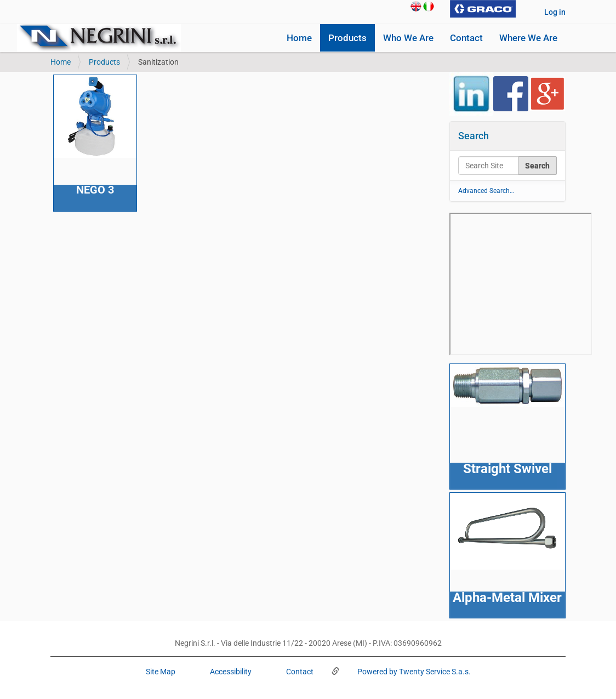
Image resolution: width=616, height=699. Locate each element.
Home (299, 38)
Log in (555, 12)
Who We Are (408, 38)
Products (347, 38)
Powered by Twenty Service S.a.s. (413, 672)
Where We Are (528, 38)
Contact (466, 38)
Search (474, 136)
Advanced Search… (486, 191)
